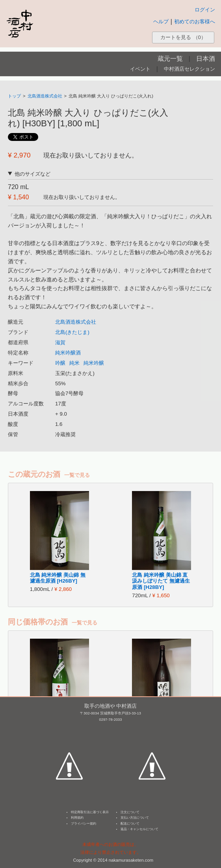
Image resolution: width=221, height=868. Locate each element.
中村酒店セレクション (189, 69)
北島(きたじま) (72, 332)
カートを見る (183, 37)
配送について (130, 824)
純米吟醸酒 (68, 353)
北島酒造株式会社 (45, 96)
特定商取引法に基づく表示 (90, 812)
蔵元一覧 (170, 59)
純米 (74, 363)
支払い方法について (135, 818)
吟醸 (60, 363)
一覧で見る (77, 475)
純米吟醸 (94, 363)
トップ (14, 96)
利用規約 (77, 818)
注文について (130, 812)
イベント (140, 69)
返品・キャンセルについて (139, 829)
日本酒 (206, 59)
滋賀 (60, 342)
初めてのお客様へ (195, 22)
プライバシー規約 (84, 824)
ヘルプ (161, 22)
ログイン (205, 10)
